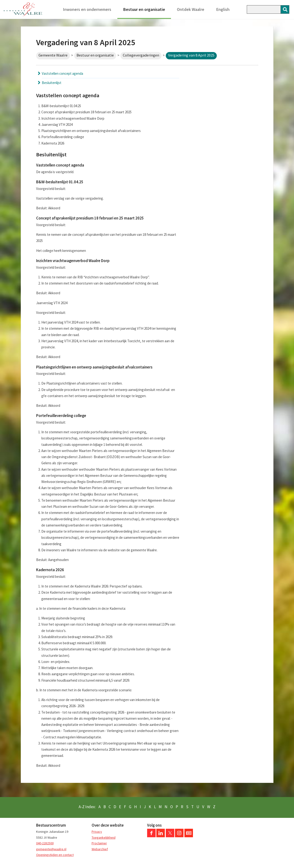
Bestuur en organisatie (144, 9)
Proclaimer (99, 843)
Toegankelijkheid (104, 837)
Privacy (97, 832)
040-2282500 (45, 843)
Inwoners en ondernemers (87, 9)
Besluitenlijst (52, 83)
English (223, 9)
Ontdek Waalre (191, 9)
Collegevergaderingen (141, 55)
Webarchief (100, 849)
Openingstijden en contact (55, 855)
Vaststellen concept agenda (62, 73)
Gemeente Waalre (53, 55)
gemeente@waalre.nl (51, 849)
